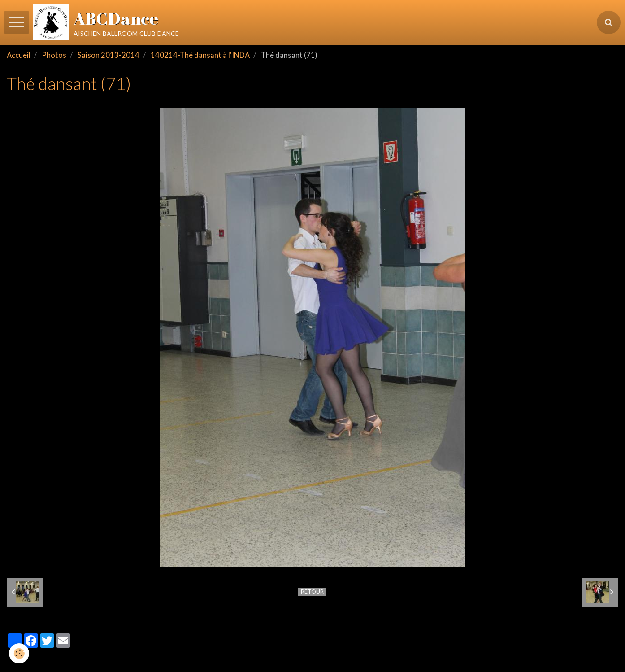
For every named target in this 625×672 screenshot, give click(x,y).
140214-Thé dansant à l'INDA (200, 55)
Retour (312, 592)
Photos (54, 55)
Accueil (19, 55)
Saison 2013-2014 (109, 55)
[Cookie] (19, 653)
